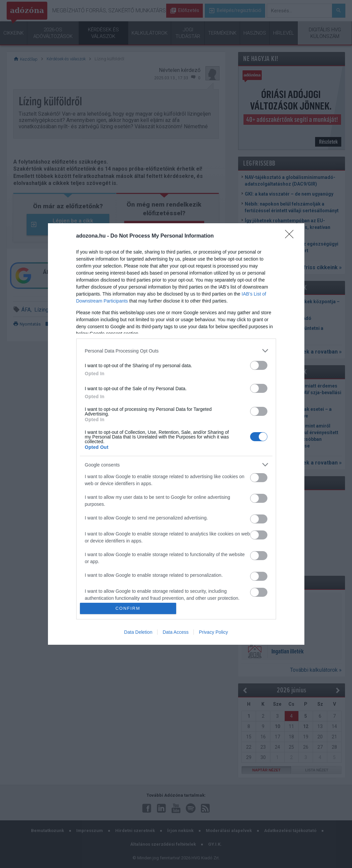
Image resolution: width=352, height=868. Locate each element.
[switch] (259, 365)
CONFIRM (128, 608)
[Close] (291, 236)
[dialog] (176, 434)
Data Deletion (138, 632)
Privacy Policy (213, 632)
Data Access (176, 632)
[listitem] (176, 351)
